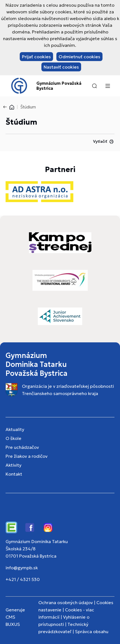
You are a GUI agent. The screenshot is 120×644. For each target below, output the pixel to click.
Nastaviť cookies (61, 67)
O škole (13, 438)
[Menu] (107, 86)
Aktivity (13, 465)
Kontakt (14, 474)
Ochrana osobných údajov (66, 602)
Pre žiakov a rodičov (27, 456)
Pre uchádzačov (22, 447)
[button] (94, 86)
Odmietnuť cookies (79, 57)
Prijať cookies (36, 57)
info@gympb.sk (22, 568)
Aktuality (15, 429)
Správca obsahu (92, 631)
